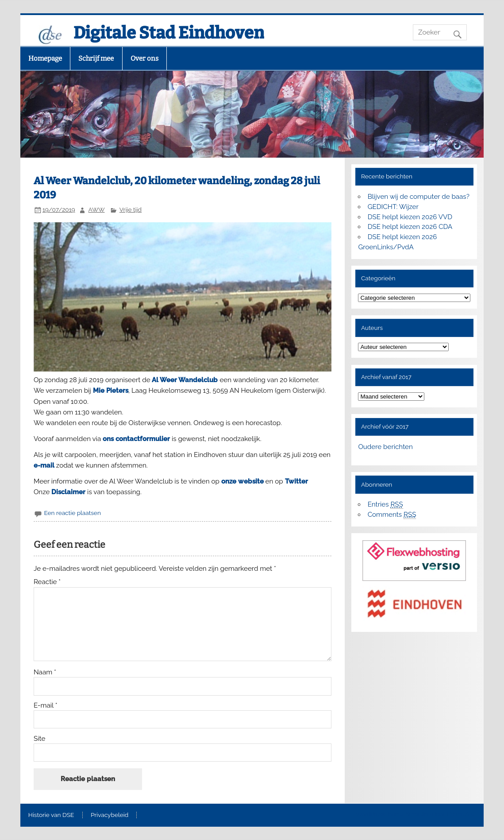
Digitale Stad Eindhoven (169, 33)
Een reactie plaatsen (72, 513)
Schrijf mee (96, 58)
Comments (392, 515)
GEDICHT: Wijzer (393, 207)
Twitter (296, 481)
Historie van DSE (51, 815)
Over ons (144, 58)
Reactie (47, 582)
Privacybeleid (110, 815)
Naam (45, 672)
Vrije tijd (131, 209)
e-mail (44, 465)
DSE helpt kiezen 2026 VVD (410, 217)
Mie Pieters (111, 391)
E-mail (46, 706)
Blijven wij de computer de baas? (419, 197)
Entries (385, 505)
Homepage (45, 58)
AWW (96, 209)
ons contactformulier (136, 439)
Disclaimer (68, 492)
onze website (242, 481)
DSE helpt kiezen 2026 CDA (410, 227)
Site (39, 739)
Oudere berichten (385, 447)
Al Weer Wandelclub (186, 380)
